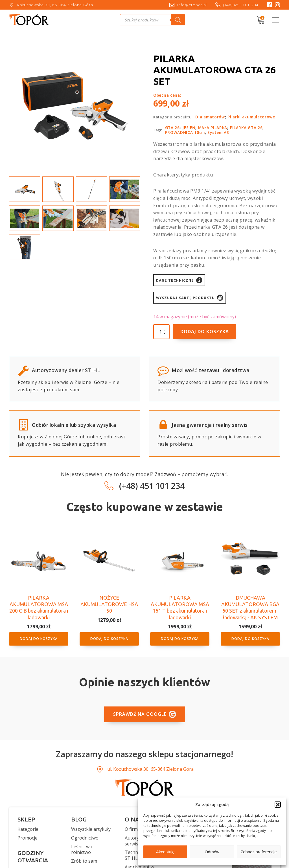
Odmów (212, 852)
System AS (218, 132)
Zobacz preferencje (259, 852)
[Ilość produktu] (161, 332)
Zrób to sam (84, 861)
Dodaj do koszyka (205, 332)
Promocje (28, 838)
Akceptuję (165, 852)
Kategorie (28, 829)
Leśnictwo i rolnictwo (83, 850)
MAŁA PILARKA (213, 128)
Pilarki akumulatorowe (251, 117)
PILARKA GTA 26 (246, 128)
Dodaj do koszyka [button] (39, 639)
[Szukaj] (178, 20)
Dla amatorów (210, 117)
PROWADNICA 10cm (185, 132)
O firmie (133, 829)
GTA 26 (172, 128)
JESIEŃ (189, 128)
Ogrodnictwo (85, 838)
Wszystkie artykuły (91, 829)
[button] (278, 805)
